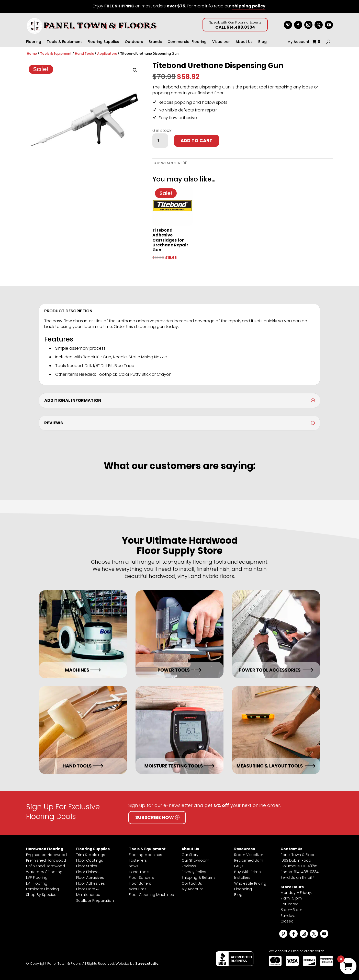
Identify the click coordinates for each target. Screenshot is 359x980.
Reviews (189, 866)
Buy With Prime (248, 872)
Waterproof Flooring (44, 872)
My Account (298, 42)
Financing (243, 889)
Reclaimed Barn (249, 860)
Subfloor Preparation (95, 901)
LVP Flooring (37, 878)
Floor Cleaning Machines (151, 895)
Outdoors (134, 42)
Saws (134, 866)
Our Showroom (195, 860)
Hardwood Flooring (45, 849)
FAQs (239, 866)
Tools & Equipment (64, 42)
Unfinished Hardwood (46, 866)
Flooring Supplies (103, 42)
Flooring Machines (145, 855)
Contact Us (192, 883)
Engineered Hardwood (46, 855)
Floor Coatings (90, 860)
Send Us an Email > (298, 878)
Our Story (190, 855)
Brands (155, 42)
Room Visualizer (249, 855)
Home (32, 54)
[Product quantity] (160, 141)
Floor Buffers (140, 883)
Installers (242, 878)
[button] (135, 70)
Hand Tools (84, 54)
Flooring (34, 42)
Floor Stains (87, 866)
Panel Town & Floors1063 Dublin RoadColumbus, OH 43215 (299, 861)
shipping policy (249, 6)
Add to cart (197, 140)
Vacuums (138, 889)
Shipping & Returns (199, 878)
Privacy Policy (194, 872)
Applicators (107, 54)
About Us (244, 42)
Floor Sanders (141, 878)
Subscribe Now (155, 817)
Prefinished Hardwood (46, 860)
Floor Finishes (88, 872)
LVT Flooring (37, 883)
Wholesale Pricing (250, 883)
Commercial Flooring (187, 42)
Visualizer (221, 42)
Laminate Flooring (42, 889)
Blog (262, 42)
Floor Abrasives (90, 878)
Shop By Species (41, 895)
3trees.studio (147, 964)
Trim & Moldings (91, 855)
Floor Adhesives (91, 883)
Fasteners (138, 860)
